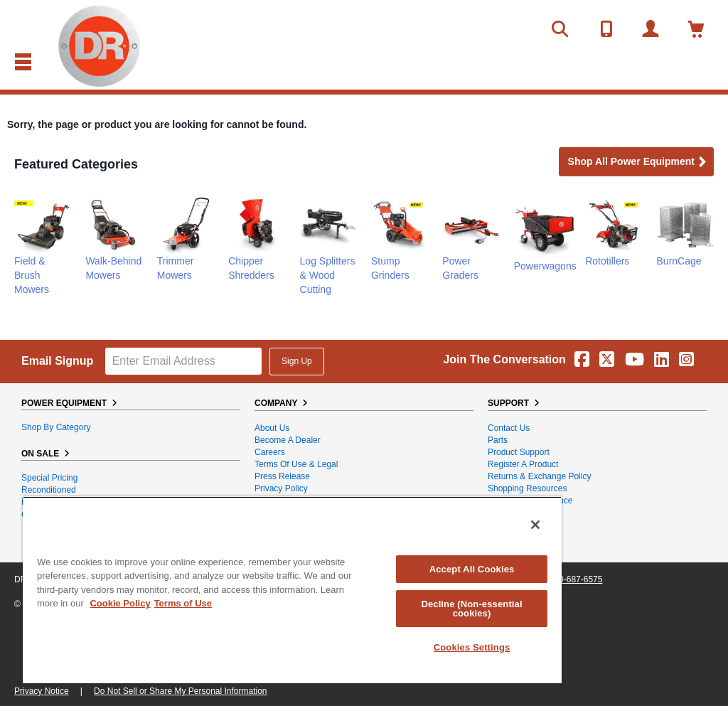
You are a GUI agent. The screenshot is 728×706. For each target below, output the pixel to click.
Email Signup (57, 361)
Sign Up (297, 361)
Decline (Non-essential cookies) (471, 609)
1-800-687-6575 (572, 579)
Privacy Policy (281, 488)
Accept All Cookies (472, 569)
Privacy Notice (42, 691)
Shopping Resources (527, 488)
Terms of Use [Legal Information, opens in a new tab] (183, 603)
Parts (498, 440)
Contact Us (509, 428)
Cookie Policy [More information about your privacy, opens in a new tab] (120, 603)
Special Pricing (49, 478)
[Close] (535, 525)
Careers (270, 452)
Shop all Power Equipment (638, 162)
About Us (272, 428)
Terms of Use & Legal (296, 464)
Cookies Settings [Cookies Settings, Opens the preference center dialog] (472, 647)
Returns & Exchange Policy (539, 476)
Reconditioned (49, 490)
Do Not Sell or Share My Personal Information (180, 691)
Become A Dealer (288, 440)
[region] (292, 590)
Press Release (282, 476)
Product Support (519, 452)
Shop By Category (56, 427)
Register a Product (523, 464)
